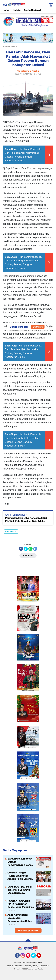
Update (38, 327)
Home (6, 10)
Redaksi (17, 962)
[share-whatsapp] (30, 549)
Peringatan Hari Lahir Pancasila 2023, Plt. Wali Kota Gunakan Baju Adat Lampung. (26, 520)
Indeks (17, 10)
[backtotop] (28, 942)
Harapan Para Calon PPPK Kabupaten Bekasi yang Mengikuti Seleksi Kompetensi (20, 904)
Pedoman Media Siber (32, 962)
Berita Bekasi (11, 531)
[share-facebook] (21, 549)
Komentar (28, 555)
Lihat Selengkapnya (28, 930)
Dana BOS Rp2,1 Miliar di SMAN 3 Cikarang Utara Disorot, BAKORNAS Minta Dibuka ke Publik (20, 890)
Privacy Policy (32, 966)
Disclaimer (45, 966)
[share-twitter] (26, 549)
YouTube (41, 957)
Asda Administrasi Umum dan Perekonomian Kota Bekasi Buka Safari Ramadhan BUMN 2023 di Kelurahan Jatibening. (19, 918)
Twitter (35, 957)
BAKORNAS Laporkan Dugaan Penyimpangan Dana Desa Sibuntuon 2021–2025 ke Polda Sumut (20, 862)
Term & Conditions (15, 966)
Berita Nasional (32, 10)
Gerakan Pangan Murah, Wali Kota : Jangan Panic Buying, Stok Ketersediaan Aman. (20, 876)
